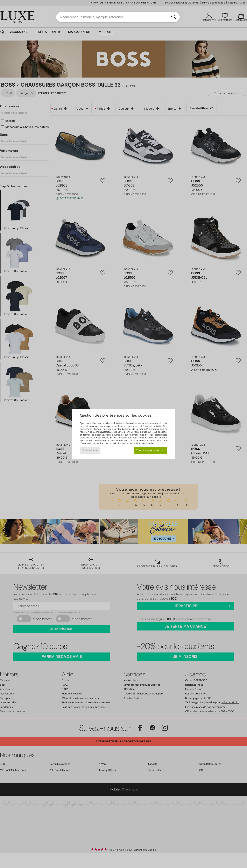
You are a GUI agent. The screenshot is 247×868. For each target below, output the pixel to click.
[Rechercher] (174, 17)
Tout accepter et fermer (150, 450)
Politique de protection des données (135, 443)
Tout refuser (90, 450)
